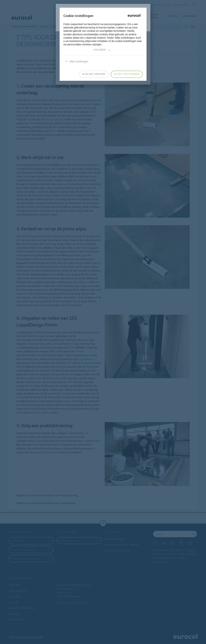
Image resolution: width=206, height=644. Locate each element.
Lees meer (102, 50)
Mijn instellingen (76, 62)
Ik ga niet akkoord (94, 74)
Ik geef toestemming (127, 74)
